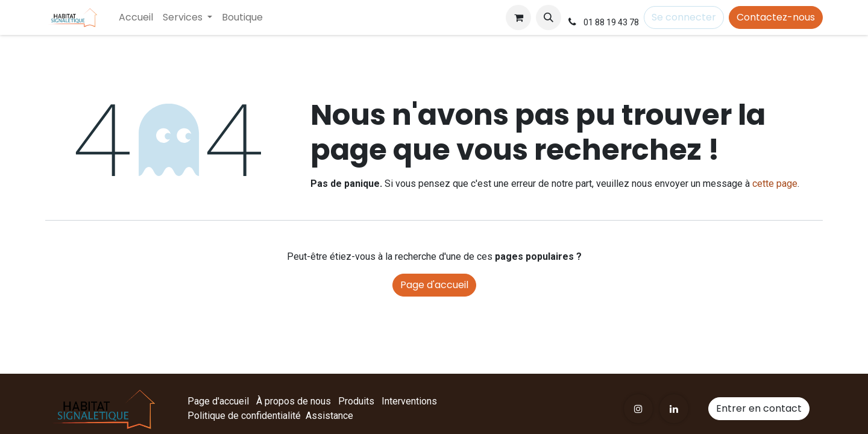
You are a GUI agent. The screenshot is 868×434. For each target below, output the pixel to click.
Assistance (329, 416)
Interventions (409, 401)
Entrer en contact (759, 408)
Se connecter (684, 17)
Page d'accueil (434, 285)
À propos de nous (294, 401)
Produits (356, 401)
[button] (549, 17)
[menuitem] (136, 17)
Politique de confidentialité (244, 416)
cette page (775, 184)
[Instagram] (638, 409)
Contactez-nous (776, 17)
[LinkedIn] (674, 409)
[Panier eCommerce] (518, 17)
